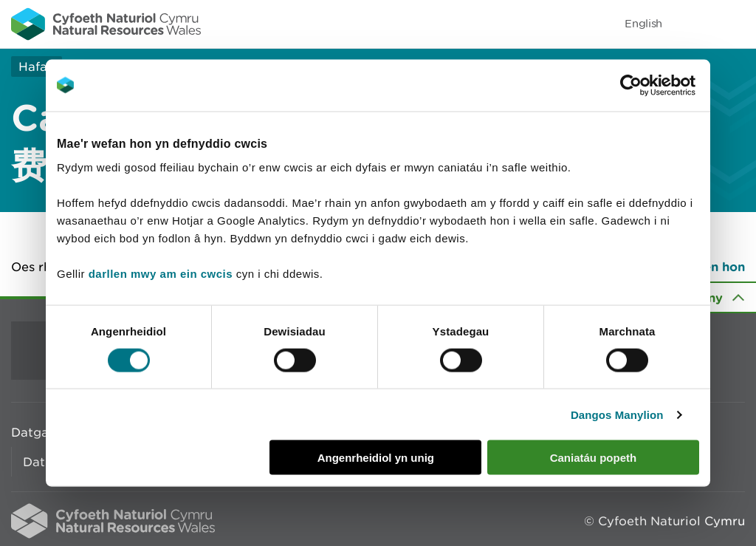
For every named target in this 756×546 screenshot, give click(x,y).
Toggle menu (735, 24)
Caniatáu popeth (594, 458)
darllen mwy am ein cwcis (161, 274)
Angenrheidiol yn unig (376, 458)
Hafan (37, 66)
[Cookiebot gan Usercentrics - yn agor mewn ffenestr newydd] (656, 85)
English (643, 23)
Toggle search (694, 24)
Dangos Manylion (617, 414)
